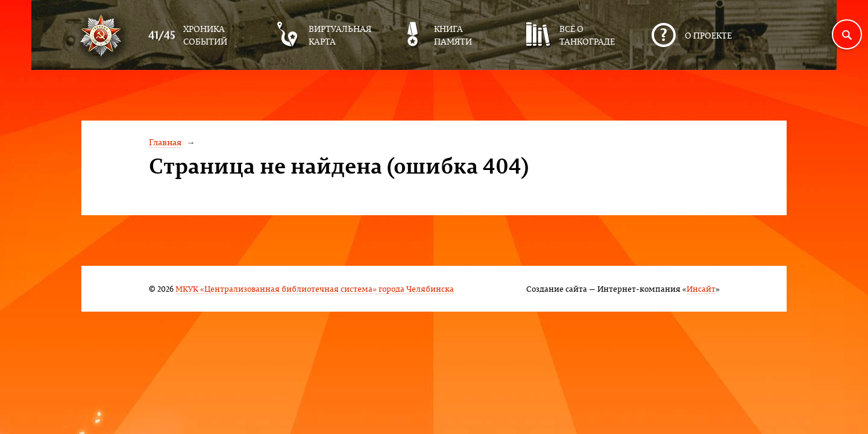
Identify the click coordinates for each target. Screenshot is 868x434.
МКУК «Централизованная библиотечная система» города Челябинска (315, 288)
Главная (165, 142)
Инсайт (701, 288)
